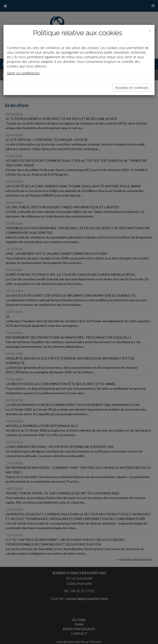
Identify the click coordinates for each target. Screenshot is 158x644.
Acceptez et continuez (132, 88)
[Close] (150, 31)
